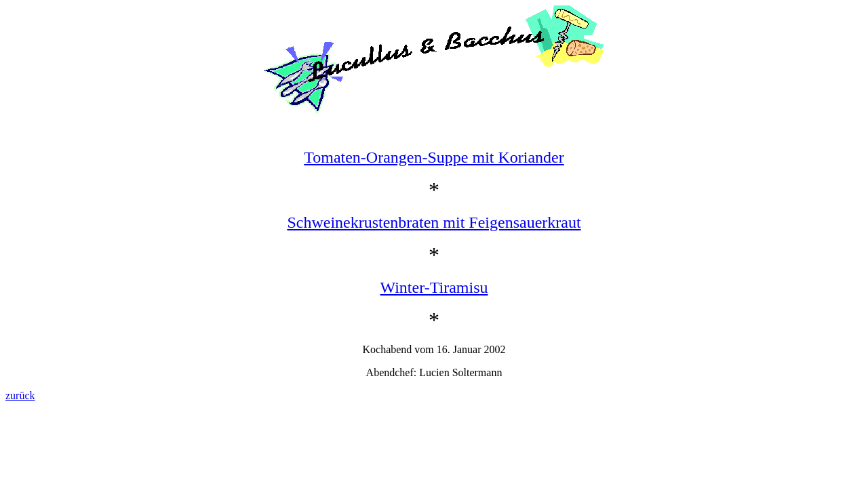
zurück (20, 395)
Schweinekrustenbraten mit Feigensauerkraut (434, 222)
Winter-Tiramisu (434, 287)
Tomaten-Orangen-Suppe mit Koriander (434, 157)
